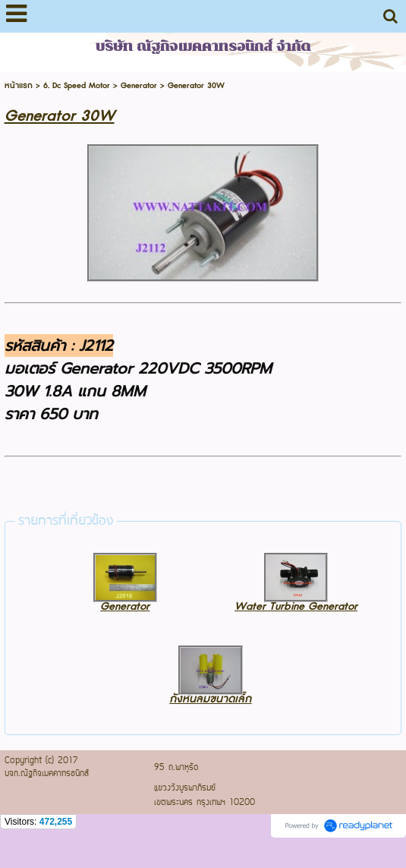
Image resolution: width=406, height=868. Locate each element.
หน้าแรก (19, 85)
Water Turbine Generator (296, 606)
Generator (139, 85)
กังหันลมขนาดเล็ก (210, 699)
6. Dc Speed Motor (77, 85)
